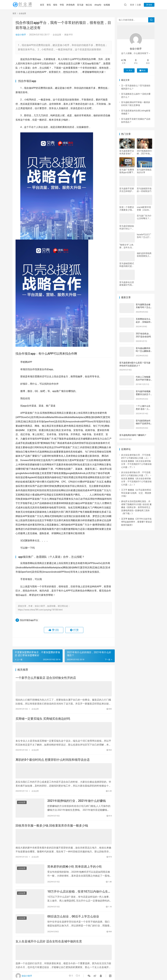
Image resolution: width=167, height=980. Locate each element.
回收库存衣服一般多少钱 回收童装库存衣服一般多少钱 (52, 825)
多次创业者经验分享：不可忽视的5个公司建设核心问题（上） (136, 482)
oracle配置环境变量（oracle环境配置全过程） (144, 209)
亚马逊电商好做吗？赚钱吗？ (133, 435)
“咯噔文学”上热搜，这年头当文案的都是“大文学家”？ (127, 246)
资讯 (51, 5)
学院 (64, 5)
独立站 (91, 5)
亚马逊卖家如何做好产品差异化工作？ (143, 424)
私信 (142, 70)
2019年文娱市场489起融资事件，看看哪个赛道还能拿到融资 (137, 522)
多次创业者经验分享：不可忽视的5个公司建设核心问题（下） (136, 464)
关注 (129, 70)
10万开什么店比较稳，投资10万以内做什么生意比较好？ (79, 891)
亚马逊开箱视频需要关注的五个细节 (143, 394)
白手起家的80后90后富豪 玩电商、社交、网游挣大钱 (136, 493)
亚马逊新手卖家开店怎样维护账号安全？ (127, 190)
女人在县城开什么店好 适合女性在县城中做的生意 (49, 942)
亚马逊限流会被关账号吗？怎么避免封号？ (143, 307)
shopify (100, 5)
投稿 (149, 5)
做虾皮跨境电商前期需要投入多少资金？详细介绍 (144, 255)
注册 (139, 5)
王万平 (124, 490)
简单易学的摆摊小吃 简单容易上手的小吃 (75, 866)
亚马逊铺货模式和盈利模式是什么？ (127, 265)
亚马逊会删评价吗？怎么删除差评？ (143, 351)
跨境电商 (73, 5)
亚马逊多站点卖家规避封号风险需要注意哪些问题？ (127, 284)
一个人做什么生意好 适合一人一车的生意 (143, 409)
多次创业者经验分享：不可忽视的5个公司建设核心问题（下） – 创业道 (136, 475)
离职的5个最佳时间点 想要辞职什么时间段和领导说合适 (53, 759)
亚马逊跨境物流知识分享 (144, 171)
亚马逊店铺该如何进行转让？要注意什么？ (127, 227)
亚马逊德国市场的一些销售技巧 (144, 190)
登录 (132, 5)
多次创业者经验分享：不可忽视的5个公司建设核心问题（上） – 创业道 (136, 458)
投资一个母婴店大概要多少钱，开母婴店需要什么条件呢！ (127, 209)
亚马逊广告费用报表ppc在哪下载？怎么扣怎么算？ (127, 171)
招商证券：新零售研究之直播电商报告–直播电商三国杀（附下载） (136, 510)
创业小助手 (21, 35)
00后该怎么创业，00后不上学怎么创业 (73, 917)
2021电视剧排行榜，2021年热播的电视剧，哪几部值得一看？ (144, 152)
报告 (58, 5)
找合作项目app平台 (29, 620)
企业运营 (57, 35)
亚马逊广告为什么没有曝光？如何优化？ (144, 217)
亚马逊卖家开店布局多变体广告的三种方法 (127, 152)
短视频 (109, 5)
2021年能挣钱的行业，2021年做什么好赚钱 (77, 800)
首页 (45, 5)
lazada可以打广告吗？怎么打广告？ (144, 236)
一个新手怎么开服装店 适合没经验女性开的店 (46, 678)
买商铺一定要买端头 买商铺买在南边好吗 (43, 719)
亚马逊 (83, 5)
